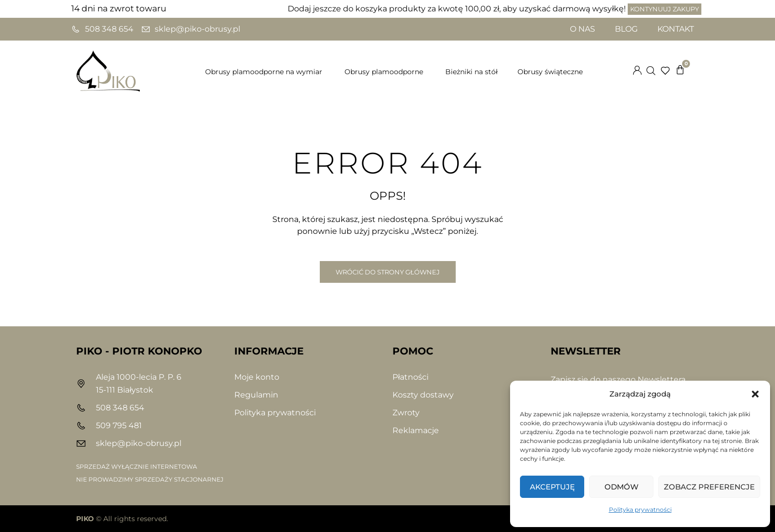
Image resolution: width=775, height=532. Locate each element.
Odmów (622, 487)
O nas (582, 29)
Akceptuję (552, 487)
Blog (626, 29)
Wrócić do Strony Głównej (388, 272)
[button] (755, 394)
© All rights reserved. (122, 519)
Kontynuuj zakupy (665, 9)
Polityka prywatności (640, 510)
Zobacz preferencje (709, 487)
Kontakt (676, 29)
